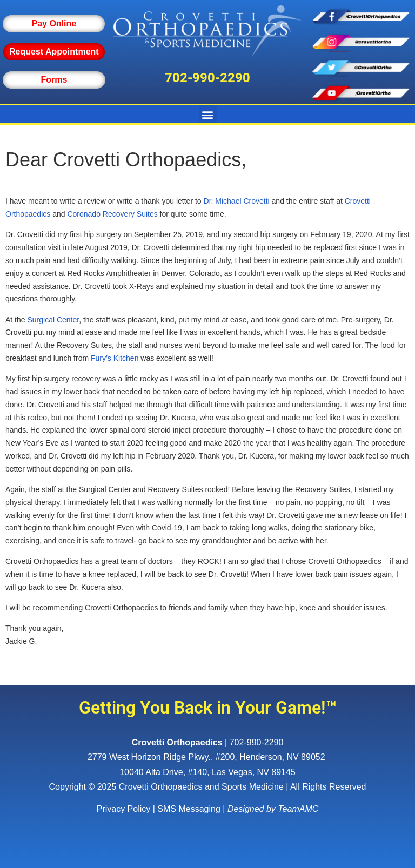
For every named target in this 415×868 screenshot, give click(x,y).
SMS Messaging (189, 809)
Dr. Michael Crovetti (237, 201)
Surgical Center (53, 320)
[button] (208, 114)
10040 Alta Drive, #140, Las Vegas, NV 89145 (207, 772)
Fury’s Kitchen (115, 358)
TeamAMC (298, 809)
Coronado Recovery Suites (112, 214)
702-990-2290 (207, 78)
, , (207, 757)
